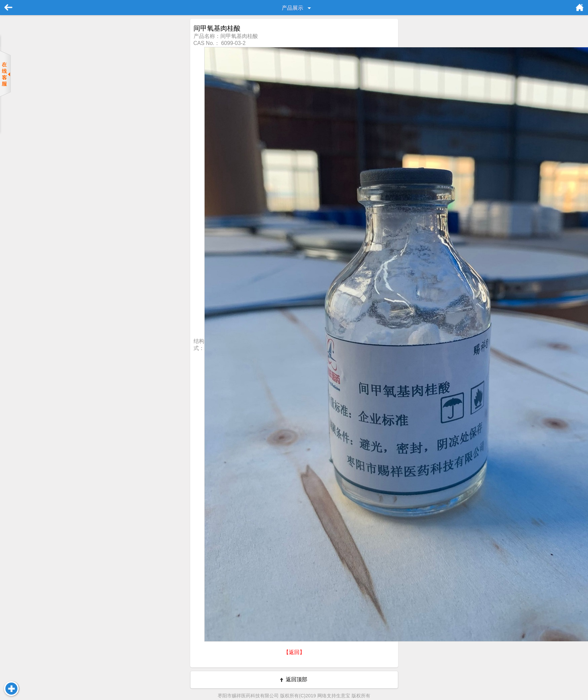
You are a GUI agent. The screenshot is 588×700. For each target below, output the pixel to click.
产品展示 (292, 8)
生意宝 (343, 696)
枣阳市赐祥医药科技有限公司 (248, 696)
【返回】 (294, 652)
